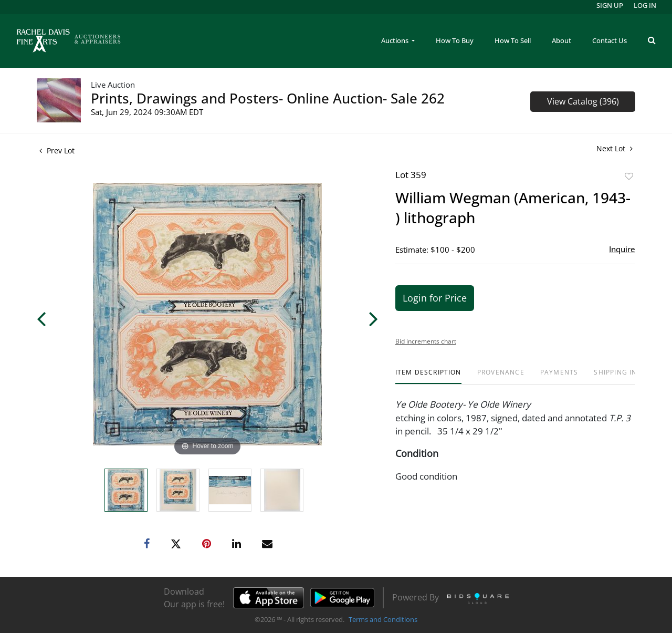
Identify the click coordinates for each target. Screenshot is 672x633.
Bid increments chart (426, 341)
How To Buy (455, 40)
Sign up (610, 5)
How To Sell (513, 40)
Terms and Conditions (383, 619)
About (561, 40)
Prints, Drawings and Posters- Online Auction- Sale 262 (268, 98)
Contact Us (610, 40)
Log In (645, 5)
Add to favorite (629, 176)
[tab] (428, 376)
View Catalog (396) (583, 101)
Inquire (622, 249)
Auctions (396, 40)
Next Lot (615, 148)
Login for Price (435, 298)
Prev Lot (57, 151)
